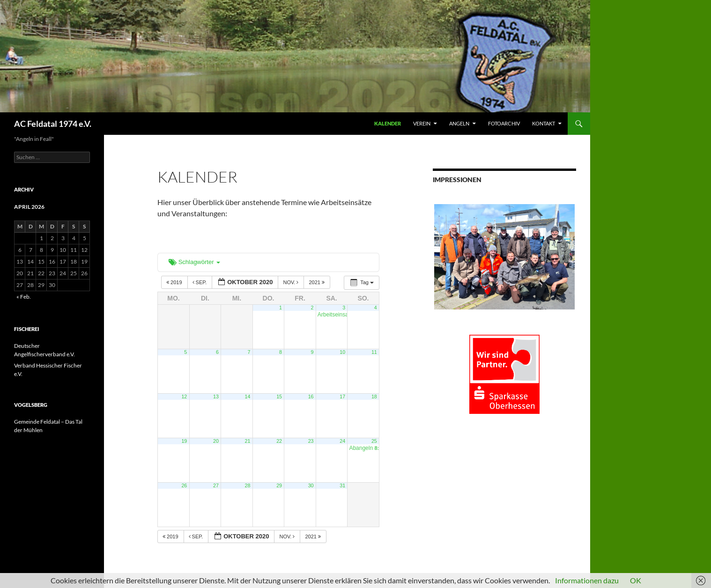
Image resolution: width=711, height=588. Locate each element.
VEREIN (422, 123)
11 (374, 352)
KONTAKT (544, 123)
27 (216, 485)
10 (342, 352)
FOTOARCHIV (504, 123)
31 (342, 485)
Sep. (200, 282)
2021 (317, 282)
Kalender (388, 123)
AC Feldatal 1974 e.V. (53, 124)
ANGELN (459, 123)
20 (216, 441)
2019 (175, 282)
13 (216, 397)
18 (374, 397)
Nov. (291, 282)
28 (248, 485)
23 (311, 441)
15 (279, 397)
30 (311, 485)
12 (184, 397)
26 (184, 485)
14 (248, 397)
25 (374, 441)
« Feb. (24, 297)
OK (636, 580)
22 (279, 441)
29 (279, 485)
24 (342, 441)
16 (311, 397)
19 (184, 441)
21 (248, 441)
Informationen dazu (587, 580)
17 (342, 397)
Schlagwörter (194, 262)
